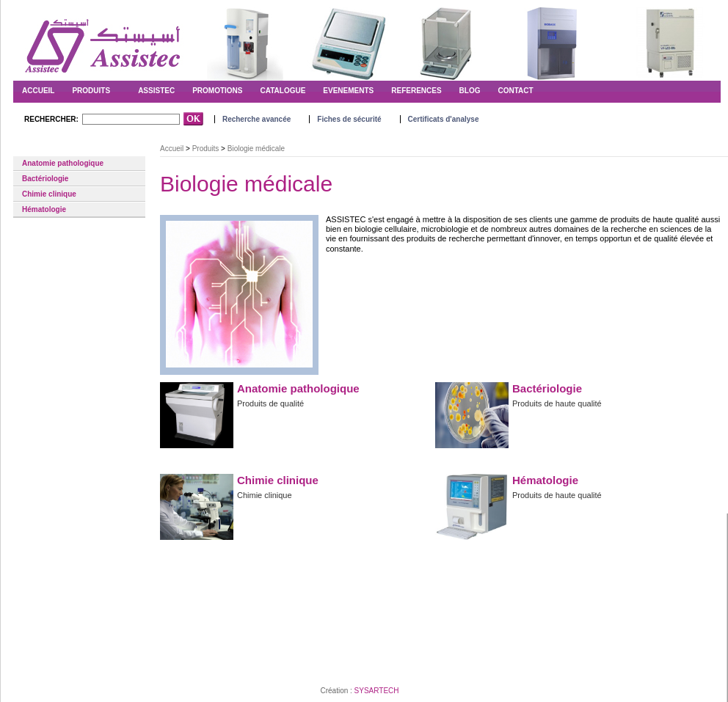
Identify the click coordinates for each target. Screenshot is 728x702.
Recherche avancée (256, 119)
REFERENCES (416, 91)
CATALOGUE (283, 91)
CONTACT (516, 91)
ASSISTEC (156, 91)
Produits (91, 91)
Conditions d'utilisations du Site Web (97, 655)
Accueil (172, 149)
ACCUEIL (38, 91)
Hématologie (44, 209)
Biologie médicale (47, 149)
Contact (23, 655)
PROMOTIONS (217, 91)
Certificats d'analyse (444, 119)
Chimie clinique (49, 194)
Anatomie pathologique (63, 163)
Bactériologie (45, 179)
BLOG (470, 91)
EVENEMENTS (348, 91)
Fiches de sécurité (349, 119)
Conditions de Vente (192, 655)
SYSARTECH (377, 691)
